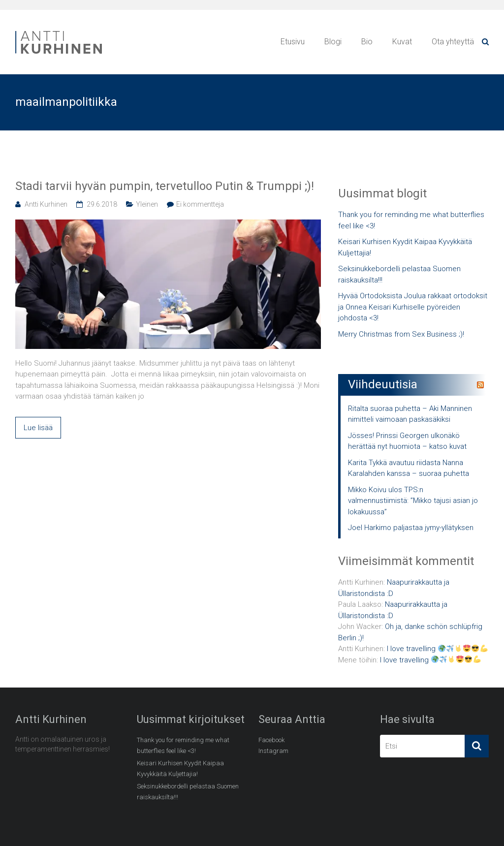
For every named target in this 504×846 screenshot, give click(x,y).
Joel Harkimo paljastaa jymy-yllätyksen (411, 528)
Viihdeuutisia (383, 384)
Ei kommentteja (200, 204)
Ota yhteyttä (453, 42)
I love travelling (437, 649)
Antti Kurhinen (46, 204)
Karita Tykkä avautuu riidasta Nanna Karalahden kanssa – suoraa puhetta (409, 468)
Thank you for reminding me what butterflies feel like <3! (411, 220)
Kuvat (402, 42)
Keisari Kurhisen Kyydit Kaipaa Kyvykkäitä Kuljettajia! (405, 247)
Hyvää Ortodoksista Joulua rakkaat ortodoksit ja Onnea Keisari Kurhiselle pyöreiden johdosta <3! (413, 307)
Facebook (271, 740)
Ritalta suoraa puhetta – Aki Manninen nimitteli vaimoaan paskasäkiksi (410, 414)
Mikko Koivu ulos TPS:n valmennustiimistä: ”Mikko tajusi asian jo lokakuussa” (413, 501)
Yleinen (147, 204)
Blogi (333, 42)
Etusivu (293, 42)
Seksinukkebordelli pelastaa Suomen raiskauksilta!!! (399, 274)
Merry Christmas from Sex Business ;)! (401, 334)
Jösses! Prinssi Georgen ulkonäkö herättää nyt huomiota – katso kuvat (407, 441)
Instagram (273, 751)
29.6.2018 (102, 204)
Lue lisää (38, 428)
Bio (367, 42)
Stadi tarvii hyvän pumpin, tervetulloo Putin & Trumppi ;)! (165, 186)
